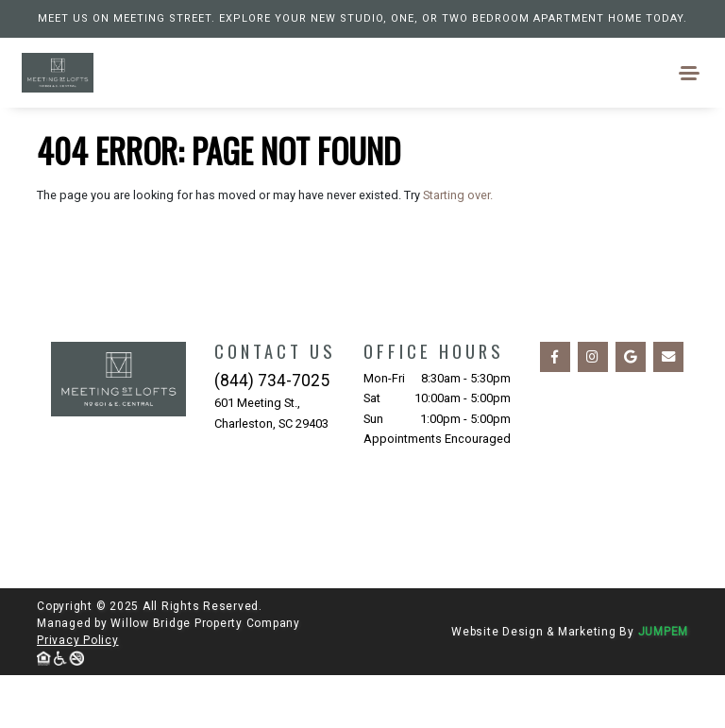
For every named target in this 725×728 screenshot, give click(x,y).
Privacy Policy (78, 640)
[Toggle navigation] (690, 73)
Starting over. (458, 195)
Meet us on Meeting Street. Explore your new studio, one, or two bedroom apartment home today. (362, 18)
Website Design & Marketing (534, 632)
